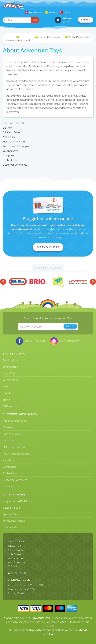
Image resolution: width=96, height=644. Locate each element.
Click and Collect (12, 132)
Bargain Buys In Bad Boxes (17, 501)
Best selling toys (12, 508)
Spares (7, 399)
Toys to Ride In (11, 367)
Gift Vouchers (48, 247)
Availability (9, 137)
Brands (7, 393)
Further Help (10, 160)
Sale (5, 386)
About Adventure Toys (15, 421)
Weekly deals (10, 527)
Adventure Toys (16, 546)
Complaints (9, 155)
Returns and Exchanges (16, 146)
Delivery (7, 128)
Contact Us (9, 486)
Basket (86, 20)
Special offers (10, 514)
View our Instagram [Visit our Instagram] (65, 341)
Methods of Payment (14, 141)
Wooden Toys (10, 380)
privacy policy (26, 630)
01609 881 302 (19, 573)
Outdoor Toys (10, 360)
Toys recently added (14, 521)
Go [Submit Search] (35, 20)
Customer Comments (15, 165)
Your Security (10, 151)
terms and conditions (52, 630)
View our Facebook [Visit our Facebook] (31, 341)
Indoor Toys (9, 373)
